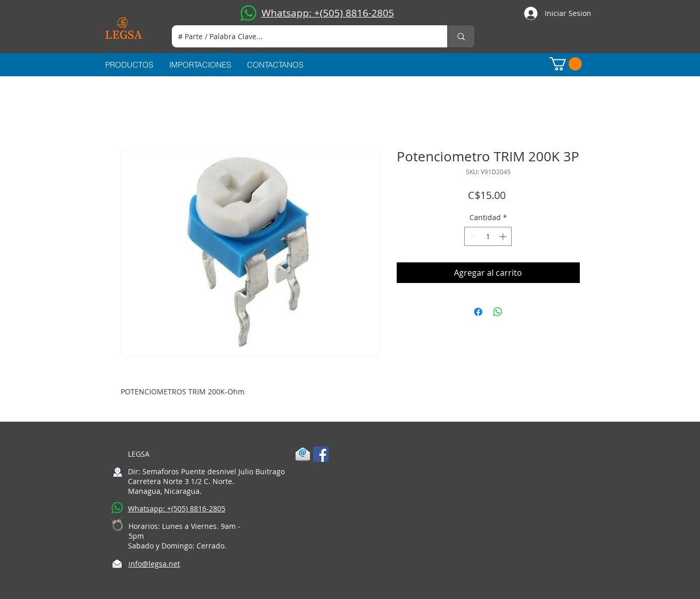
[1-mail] (303, 454)
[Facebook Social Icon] (321, 454)
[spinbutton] (488, 236)
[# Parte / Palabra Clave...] (302, 36)
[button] (566, 64)
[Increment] (504, 236)
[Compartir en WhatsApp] (498, 312)
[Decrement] (472, 236)
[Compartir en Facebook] (478, 312)
